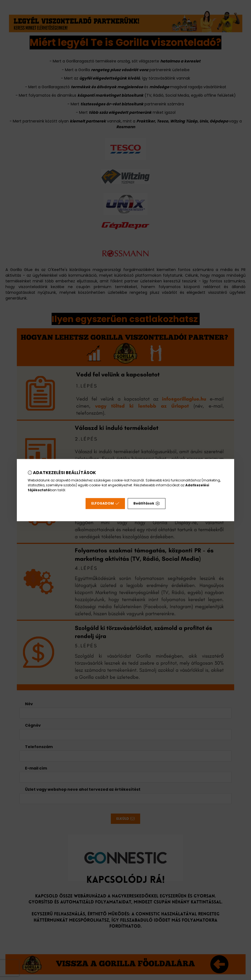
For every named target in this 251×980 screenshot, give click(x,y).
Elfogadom (105, 503)
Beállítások (147, 503)
